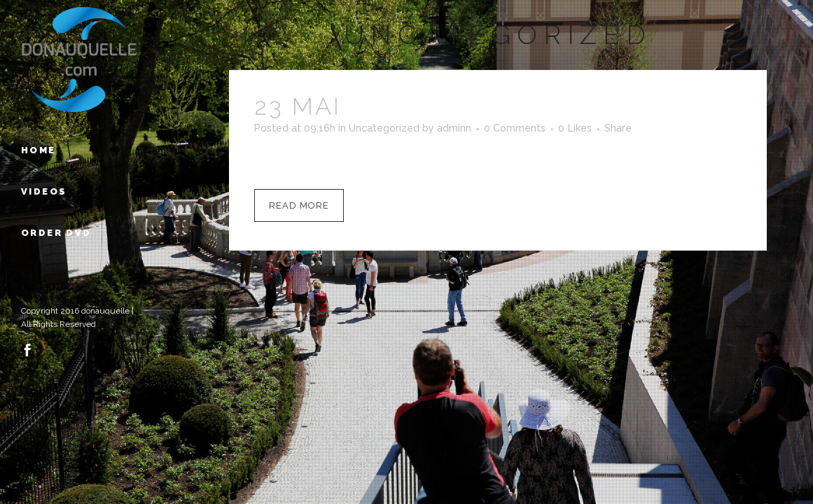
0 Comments (515, 128)
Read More (299, 205)
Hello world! (450, 106)
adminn (454, 128)
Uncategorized (384, 128)
